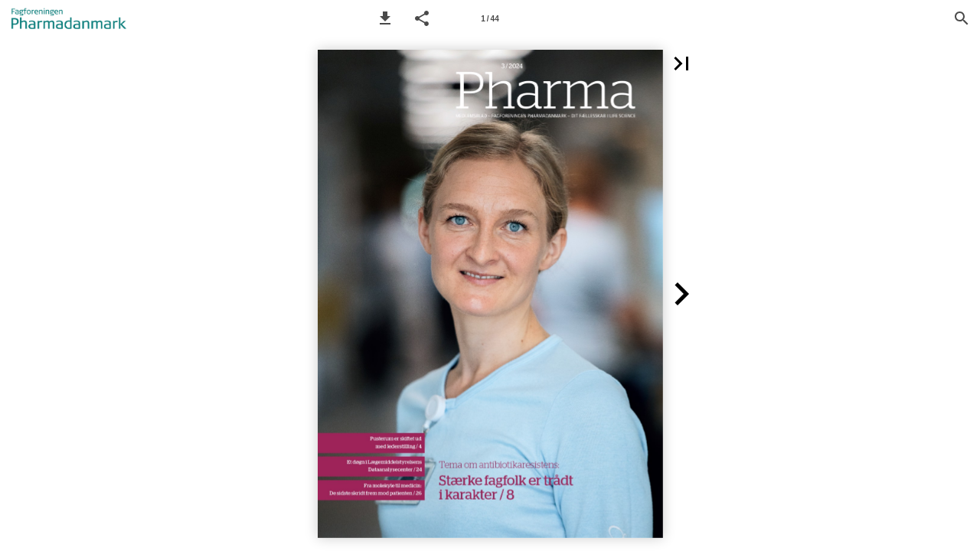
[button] (385, 18)
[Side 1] (490, 18)
